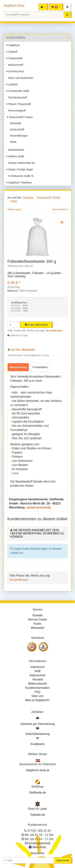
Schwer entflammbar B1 (21, 163)
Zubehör (12, 84)
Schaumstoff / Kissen (20, 117)
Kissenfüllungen (18, 136)
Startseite (28, 198)
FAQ (37, 692)
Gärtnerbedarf (15, 150)
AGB (38, 671)
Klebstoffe (15, 123)
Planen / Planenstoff (19, 104)
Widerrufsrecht (37, 684)
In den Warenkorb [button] (36, 325)
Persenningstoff (16, 111)
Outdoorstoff (14, 58)
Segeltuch (13, 45)
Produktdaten (40, 367)
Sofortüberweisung (37, 734)
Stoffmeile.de (37, 793)
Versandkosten (54, 330)
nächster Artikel (59, 209)
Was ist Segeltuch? (37, 700)
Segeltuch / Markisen (19, 182)
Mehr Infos (39, 847)
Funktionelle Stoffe (18, 91)
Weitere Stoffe (15, 156)
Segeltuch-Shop (14, 6)
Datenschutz (37, 675)
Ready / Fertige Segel (20, 169)
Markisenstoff (15, 65)
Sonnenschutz (16, 71)
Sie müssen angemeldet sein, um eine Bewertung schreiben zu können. (37, 533)
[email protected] (39, 507)
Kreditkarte (37, 744)
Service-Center (37, 619)
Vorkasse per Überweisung (37, 724)
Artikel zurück (15, 209)
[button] (68, 7)
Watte (12, 142)
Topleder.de (37, 815)
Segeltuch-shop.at (37, 770)
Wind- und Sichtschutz (20, 78)
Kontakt (37, 615)
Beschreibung (18, 367)
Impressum (37, 667)
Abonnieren (63, 860)
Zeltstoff (12, 52)
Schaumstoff (16, 129)
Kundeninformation (37, 688)
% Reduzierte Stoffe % (20, 176)
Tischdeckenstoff (17, 98)
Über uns (37, 696)
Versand (37, 679)
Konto (38, 624)
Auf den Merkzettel (23, 350)
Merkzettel (38, 628)
